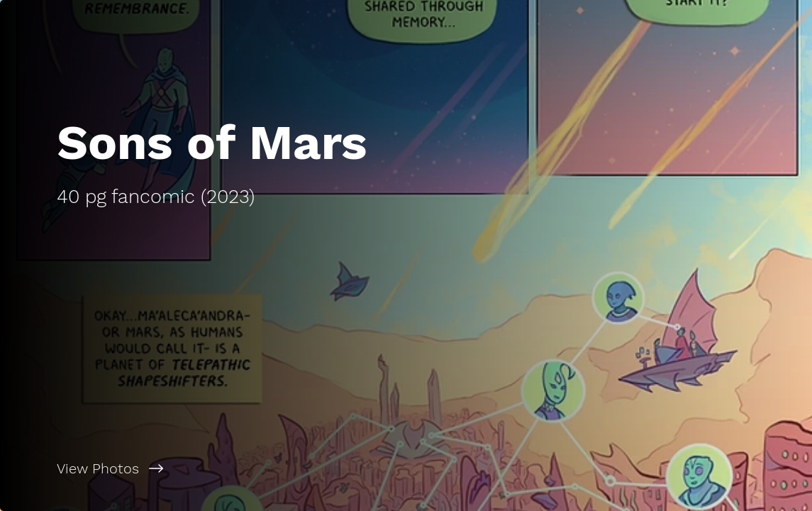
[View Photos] (203, 468)
